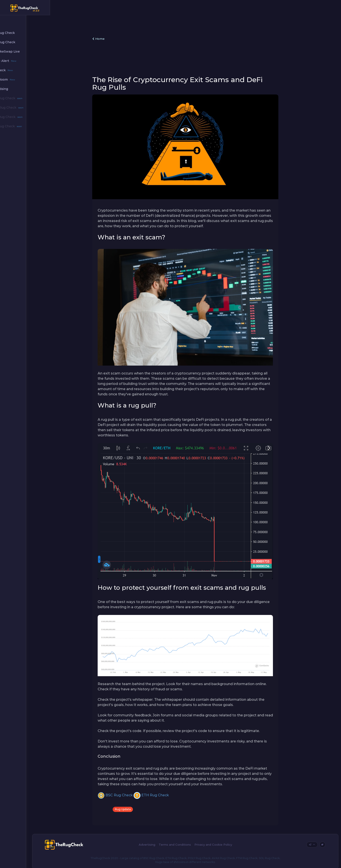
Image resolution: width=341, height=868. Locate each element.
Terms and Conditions (185, 840)
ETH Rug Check (162, 791)
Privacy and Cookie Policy (223, 840)
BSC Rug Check (126, 791)
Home (110, 39)
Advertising (157, 840)
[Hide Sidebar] (57, 8)
